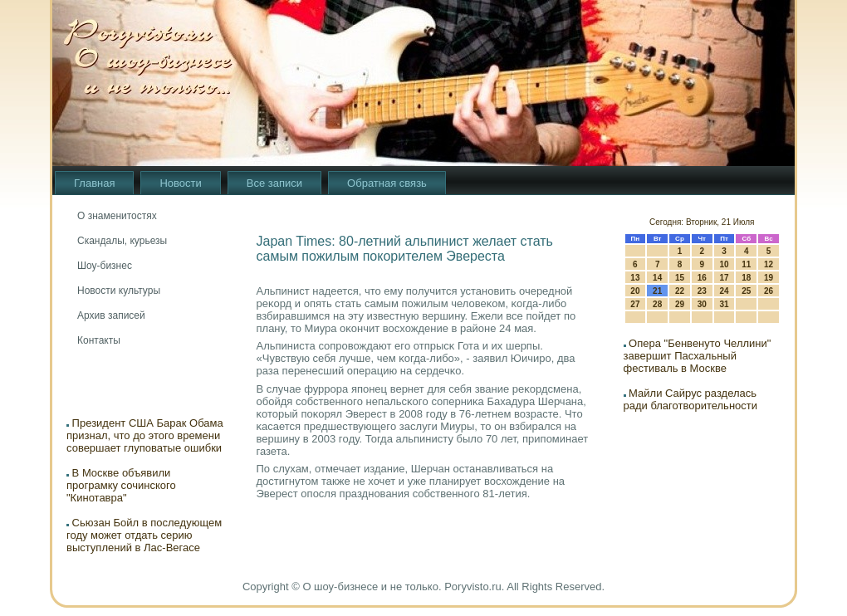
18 (746, 278)
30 (702, 304)
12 (769, 264)
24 (724, 291)
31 (724, 304)
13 (635, 278)
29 (680, 304)
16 (702, 278)
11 (746, 264)
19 (769, 278)
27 (635, 304)
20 (635, 291)
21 (657, 291)
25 (746, 291)
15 (680, 278)
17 (724, 278)
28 (657, 304)
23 (702, 291)
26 (769, 291)
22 (680, 291)
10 (724, 264)
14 (657, 278)
